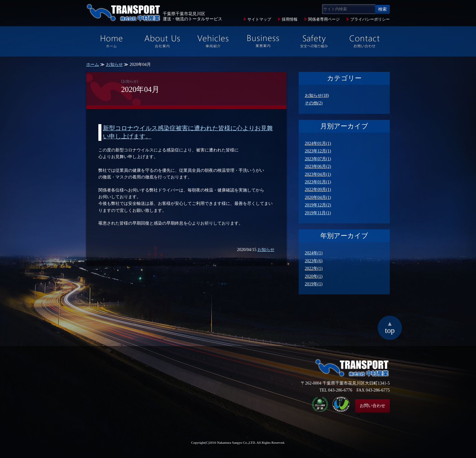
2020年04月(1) (318, 197)
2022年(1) (314, 268)
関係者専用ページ (324, 19)
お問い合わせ (372, 406)
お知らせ (114, 64)
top (390, 327)
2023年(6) (314, 261)
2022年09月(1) (318, 190)
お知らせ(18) (317, 95)
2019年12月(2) (318, 205)
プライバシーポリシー (370, 19)
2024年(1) (314, 253)
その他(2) (314, 103)
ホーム (93, 64)
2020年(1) (314, 276)
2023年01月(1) (318, 182)
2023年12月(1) (318, 151)
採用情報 (290, 19)
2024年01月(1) (318, 143)
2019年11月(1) (318, 213)
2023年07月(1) (318, 159)
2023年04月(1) (318, 174)
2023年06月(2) (318, 166)
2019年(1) (314, 284)
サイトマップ (259, 19)
